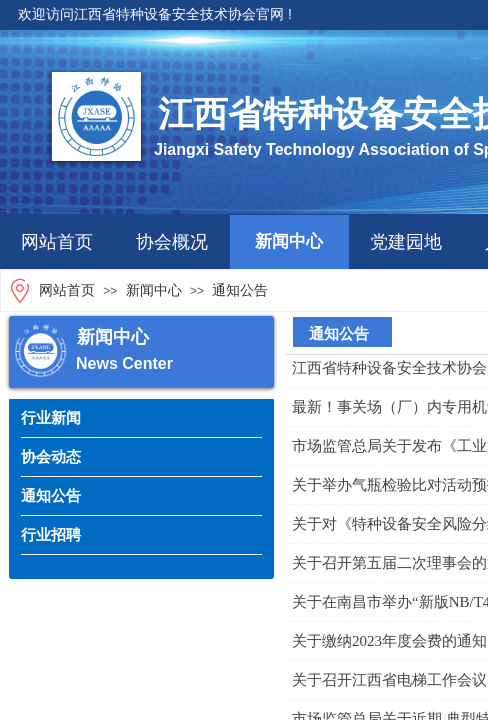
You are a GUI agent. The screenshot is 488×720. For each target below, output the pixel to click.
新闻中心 (289, 241)
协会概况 (172, 242)
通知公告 (240, 290)
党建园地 (406, 242)
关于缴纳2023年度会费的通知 (389, 641)
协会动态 (51, 456)
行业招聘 (51, 534)
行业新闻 (51, 417)
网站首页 (57, 242)
